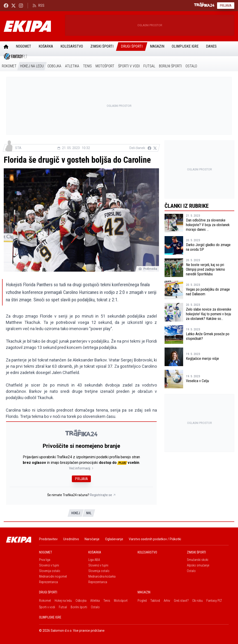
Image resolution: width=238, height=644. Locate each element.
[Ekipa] (33, 26)
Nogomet (23, 46)
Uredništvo (71, 539)
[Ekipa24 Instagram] (21, 5)
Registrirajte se (103, 495)
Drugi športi (132, 46)
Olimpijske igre (185, 46)
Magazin (157, 46)
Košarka (46, 46)
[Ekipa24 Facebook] (6, 5)
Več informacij (81, 468)
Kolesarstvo (72, 46)
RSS (38, 5)
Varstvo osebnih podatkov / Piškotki (155, 539)
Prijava (226, 6)
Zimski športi (102, 46)
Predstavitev (48, 539)
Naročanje (92, 539)
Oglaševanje (114, 539)
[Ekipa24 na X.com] (13, 5)
